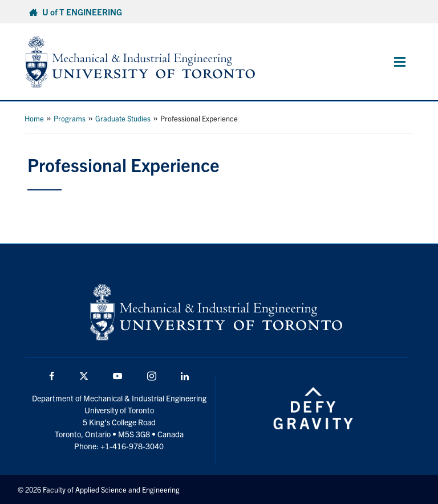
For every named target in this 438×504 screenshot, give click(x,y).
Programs (70, 118)
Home (34, 118)
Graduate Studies (123, 118)
